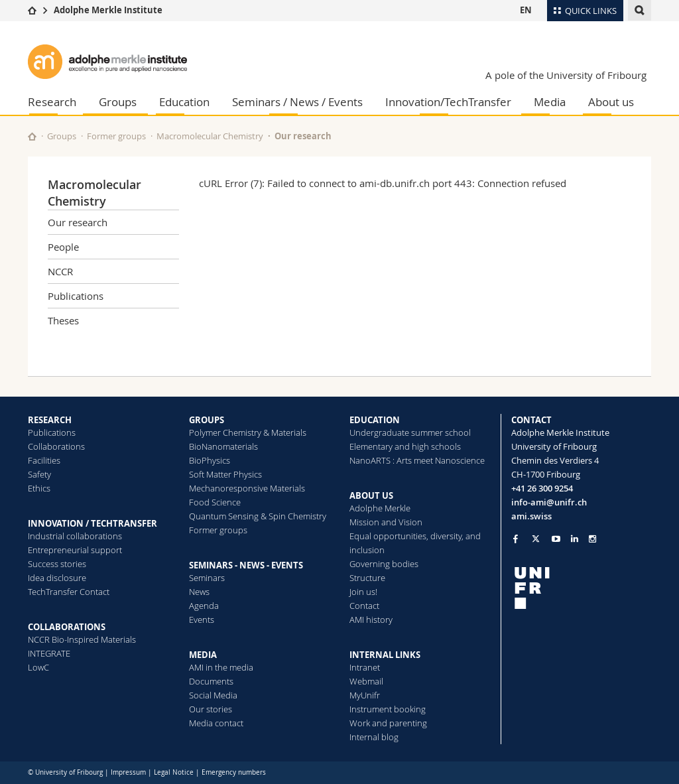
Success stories (57, 564)
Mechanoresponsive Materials (247, 488)
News (199, 592)
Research (52, 102)
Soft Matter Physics (225, 474)
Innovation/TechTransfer (448, 102)
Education (184, 102)
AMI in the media (221, 667)
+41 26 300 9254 (542, 488)
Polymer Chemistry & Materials (248, 432)
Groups (118, 102)
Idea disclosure (57, 578)
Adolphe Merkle (380, 508)
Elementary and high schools (405, 446)
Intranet (365, 667)
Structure (367, 578)
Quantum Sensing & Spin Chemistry (258, 516)
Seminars (207, 578)
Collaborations (56, 446)
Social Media (213, 695)
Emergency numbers (234, 772)
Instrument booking (388, 709)
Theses (63, 320)
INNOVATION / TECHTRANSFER (93, 523)
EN (526, 10)
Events (202, 620)
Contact (364, 606)
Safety (39, 474)
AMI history (371, 620)
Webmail (366, 681)
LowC (38, 667)
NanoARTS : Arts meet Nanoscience (417, 460)
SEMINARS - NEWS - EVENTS (246, 565)
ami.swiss (531, 516)
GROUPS (207, 420)
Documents (211, 681)
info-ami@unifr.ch (549, 502)
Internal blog (374, 737)
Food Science (215, 502)
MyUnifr (365, 695)
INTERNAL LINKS (385, 655)
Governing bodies (384, 564)
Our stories (211, 709)
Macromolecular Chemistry (210, 136)
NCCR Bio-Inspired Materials (82, 639)
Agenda (204, 606)
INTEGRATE (49, 653)
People (63, 247)
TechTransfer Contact (69, 592)
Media (550, 102)
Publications (76, 296)
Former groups (116, 136)
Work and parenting (388, 723)
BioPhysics (210, 460)
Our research (303, 136)
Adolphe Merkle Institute (108, 10)
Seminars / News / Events (297, 102)
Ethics (39, 488)
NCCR (60, 271)
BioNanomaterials (223, 446)
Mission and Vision (386, 522)
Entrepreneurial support (75, 550)
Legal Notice (174, 772)
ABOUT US (371, 495)
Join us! (363, 592)
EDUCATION (375, 420)
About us (611, 102)
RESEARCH (50, 420)
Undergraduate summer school (410, 432)
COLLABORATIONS (67, 627)
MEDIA (203, 655)
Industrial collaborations (75, 536)
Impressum (128, 772)
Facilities (44, 460)
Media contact (216, 723)
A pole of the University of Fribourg (566, 75)
